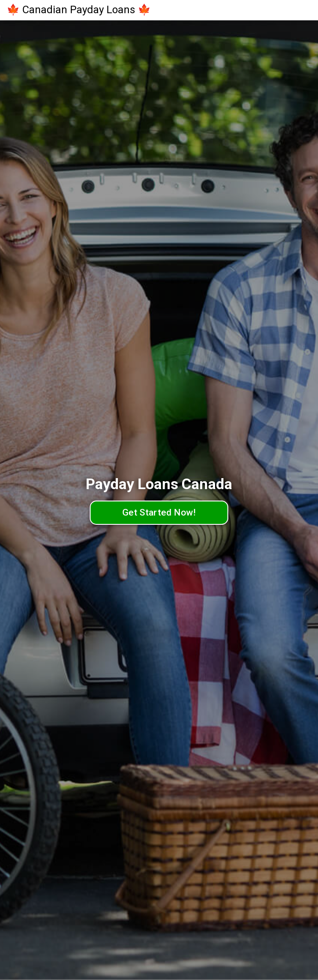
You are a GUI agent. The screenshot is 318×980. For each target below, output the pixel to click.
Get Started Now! (159, 512)
